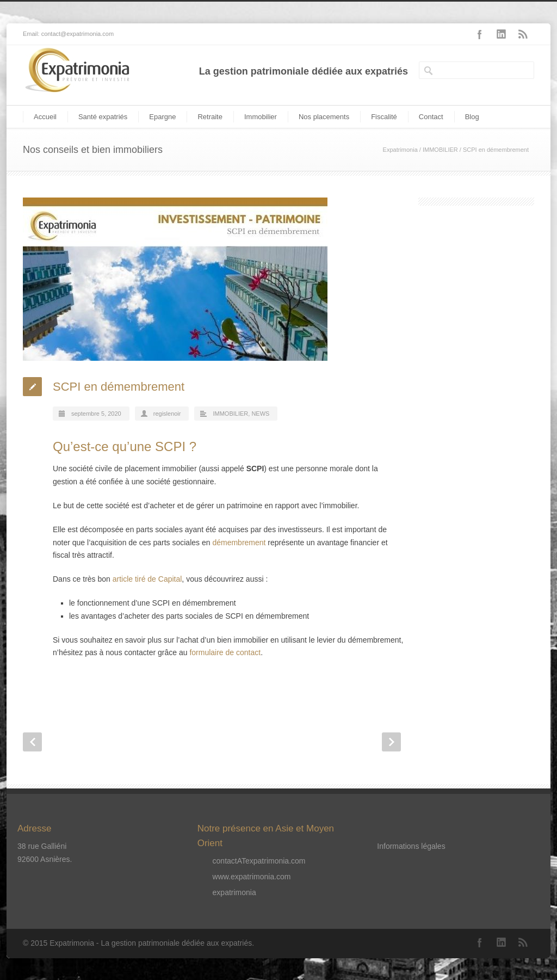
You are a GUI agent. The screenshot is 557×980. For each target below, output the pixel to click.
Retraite (210, 117)
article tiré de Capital (147, 579)
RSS (523, 34)
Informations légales (411, 846)
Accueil (45, 117)
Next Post (391, 742)
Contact (431, 117)
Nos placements (324, 117)
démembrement (239, 543)
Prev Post (32, 742)
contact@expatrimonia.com (78, 34)
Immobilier (261, 117)
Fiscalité (384, 117)
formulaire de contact (225, 652)
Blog (472, 117)
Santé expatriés (103, 117)
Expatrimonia (400, 150)
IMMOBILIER (440, 150)
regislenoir (167, 414)
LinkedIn (502, 34)
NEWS (260, 414)
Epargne (162, 117)
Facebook (480, 34)
